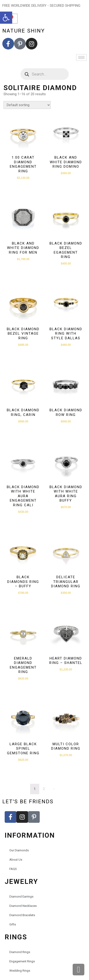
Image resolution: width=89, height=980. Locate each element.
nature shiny (24, 31)
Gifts (13, 924)
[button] (6, 18)
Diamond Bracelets (22, 915)
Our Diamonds (19, 850)
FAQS (13, 869)
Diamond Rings (20, 952)
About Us (16, 860)
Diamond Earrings (21, 897)
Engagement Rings (22, 961)
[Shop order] (27, 105)
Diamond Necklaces (23, 906)
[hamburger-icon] (81, 57)
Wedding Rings (20, 971)
